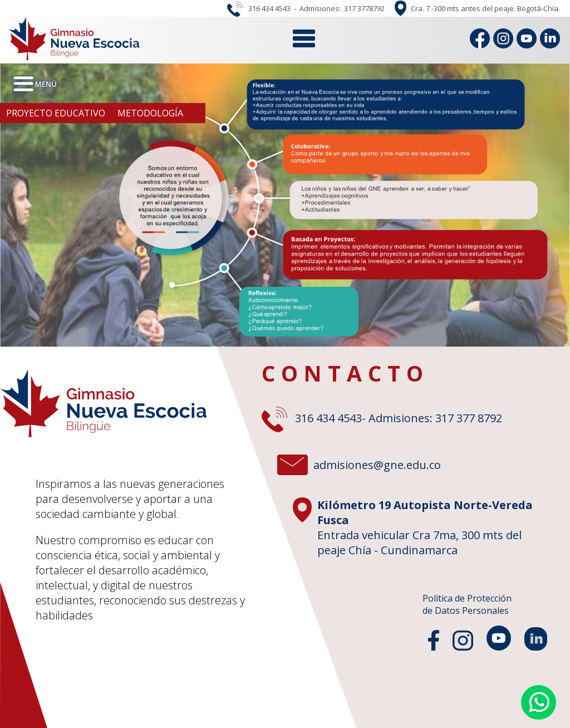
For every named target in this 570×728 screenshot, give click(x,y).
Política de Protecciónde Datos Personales (467, 604)
